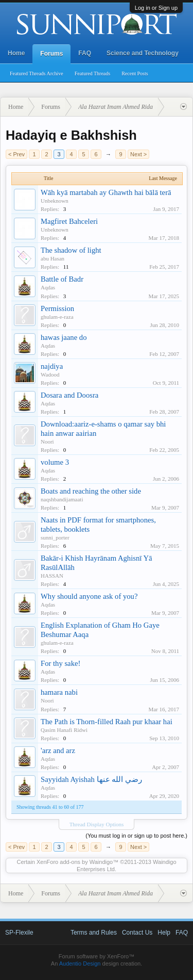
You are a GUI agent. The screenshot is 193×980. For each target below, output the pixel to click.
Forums (51, 54)
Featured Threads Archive (37, 73)
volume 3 (55, 462)
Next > (138, 154)
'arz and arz (58, 750)
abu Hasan (52, 258)
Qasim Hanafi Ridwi (64, 730)
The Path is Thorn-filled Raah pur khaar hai (107, 722)
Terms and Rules (94, 933)
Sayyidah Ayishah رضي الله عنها (91, 779)
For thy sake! (60, 663)
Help (164, 933)
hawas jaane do (64, 337)
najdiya (52, 366)
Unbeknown (55, 201)
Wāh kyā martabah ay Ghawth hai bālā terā (106, 192)
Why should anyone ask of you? (89, 596)
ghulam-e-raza (57, 317)
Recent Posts (135, 73)
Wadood (50, 374)
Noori (47, 442)
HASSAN (52, 576)
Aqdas (48, 287)
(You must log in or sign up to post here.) (136, 836)
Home (16, 53)
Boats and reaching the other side (91, 491)
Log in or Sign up (156, 8)
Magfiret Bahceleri (69, 221)
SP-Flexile (19, 933)
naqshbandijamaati (62, 499)
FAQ (85, 53)
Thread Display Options (97, 824)
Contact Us (137, 933)
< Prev (16, 154)
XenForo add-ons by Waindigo (75, 862)
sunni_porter (55, 537)
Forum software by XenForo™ (97, 956)
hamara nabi (59, 692)
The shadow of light (71, 250)
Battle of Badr (62, 279)
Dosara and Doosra (69, 395)
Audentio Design (80, 963)
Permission (57, 308)
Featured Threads (93, 73)
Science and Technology (143, 53)
